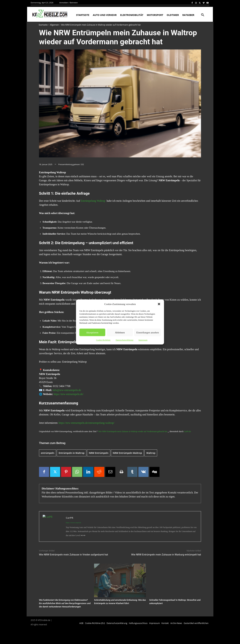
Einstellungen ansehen (148, 332)
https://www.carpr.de (73, 523)
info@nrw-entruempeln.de (67, 390)
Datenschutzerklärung (124, 340)
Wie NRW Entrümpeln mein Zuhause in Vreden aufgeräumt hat (73, 555)
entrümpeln (48, 453)
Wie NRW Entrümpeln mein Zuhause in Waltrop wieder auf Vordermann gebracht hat (133, 431)
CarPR (70, 518)
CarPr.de (187, 431)
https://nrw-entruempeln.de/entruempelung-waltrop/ (86, 423)
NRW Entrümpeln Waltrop (127, 453)
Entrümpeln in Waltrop (71, 453)
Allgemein (54, 25)
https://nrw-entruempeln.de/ (69, 394)
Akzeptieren (92, 332)
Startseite (43, 25)
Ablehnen (120, 332)
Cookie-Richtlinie (103, 340)
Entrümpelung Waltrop (93, 201)
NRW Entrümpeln (99, 453)
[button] (159, 304)
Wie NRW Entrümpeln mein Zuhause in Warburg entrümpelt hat (166, 555)
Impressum (143, 340)
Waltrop (151, 453)
